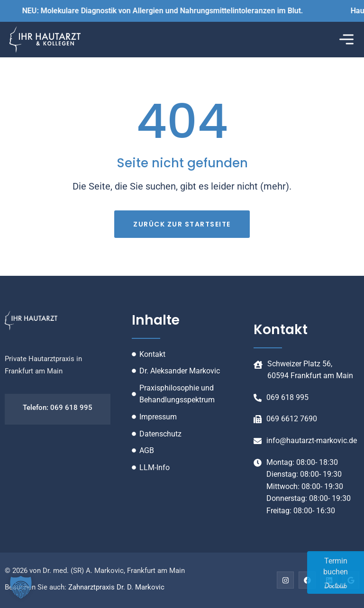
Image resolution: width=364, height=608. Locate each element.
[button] (346, 40)
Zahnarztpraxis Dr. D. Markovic (116, 587)
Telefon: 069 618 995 (58, 408)
